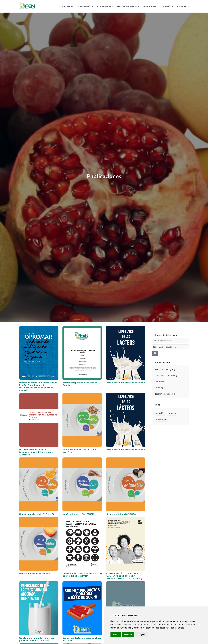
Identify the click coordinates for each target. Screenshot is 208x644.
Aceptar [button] (116, 635)
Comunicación (86, 6)
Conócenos (68, 6)
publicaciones (162, 419)
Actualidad (183, 6)
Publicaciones (150, 6)
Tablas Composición (165, 394)
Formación (167, 6)
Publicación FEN (165, 370)
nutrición (160, 413)
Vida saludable (105, 6)
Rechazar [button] (128, 635)
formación (172, 413)
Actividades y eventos (128, 6)
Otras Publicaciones (166, 376)
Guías (159, 388)
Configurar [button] (141, 635)
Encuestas (161, 382)
